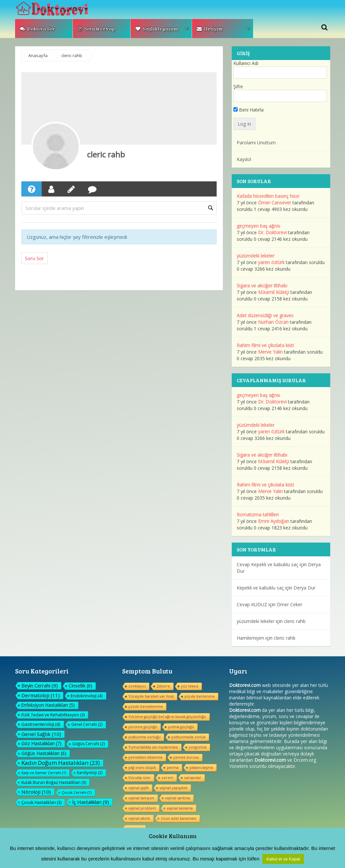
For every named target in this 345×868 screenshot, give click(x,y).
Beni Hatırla (248, 110)
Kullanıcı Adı (246, 63)
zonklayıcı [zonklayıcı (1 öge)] (137, 686)
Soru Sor (34, 258)
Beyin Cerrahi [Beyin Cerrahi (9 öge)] (40, 686)
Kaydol (244, 159)
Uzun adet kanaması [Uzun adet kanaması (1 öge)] (179, 818)
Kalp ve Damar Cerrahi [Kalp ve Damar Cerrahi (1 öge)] (44, 773)
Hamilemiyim (250, 638)
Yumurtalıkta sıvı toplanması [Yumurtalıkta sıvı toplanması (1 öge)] (153, 747)
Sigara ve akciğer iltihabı (262, 286)
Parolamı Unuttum (256, 143)
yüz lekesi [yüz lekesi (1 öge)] (190, 686)
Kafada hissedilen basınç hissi (268, 196)
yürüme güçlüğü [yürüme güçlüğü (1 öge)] (143, 727)
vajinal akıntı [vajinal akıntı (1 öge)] (139, 818)
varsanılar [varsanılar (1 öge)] (193, 778)
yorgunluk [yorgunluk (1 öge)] (198, 747)
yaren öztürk (271, 262)
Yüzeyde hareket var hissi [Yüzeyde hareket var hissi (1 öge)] (151, 696)
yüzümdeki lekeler (256, 256)
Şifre (238, 86)
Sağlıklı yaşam (157, 29)
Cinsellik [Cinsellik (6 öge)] (80, 686)
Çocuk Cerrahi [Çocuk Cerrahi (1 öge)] (77, 792)
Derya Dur (304, 588)
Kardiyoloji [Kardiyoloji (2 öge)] (90, 773)
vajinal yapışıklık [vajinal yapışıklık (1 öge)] (173, 788)
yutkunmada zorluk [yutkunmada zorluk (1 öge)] (188, 737)
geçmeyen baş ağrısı (258, 226)
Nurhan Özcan (273, 322)
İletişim (210, 29)
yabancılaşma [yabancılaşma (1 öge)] (201, 767)
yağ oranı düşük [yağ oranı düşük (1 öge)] (142, 767)
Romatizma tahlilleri (258, 515)
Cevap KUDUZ (252, 604)
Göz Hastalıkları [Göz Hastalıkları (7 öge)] (41, 744)
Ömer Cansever (275, 203)
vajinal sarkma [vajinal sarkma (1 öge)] (178, 798)
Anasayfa (38, 55)
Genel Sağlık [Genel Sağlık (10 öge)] (41, 734)
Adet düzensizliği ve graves (265, 315)
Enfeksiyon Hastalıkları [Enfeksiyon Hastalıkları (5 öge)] (48, 705)
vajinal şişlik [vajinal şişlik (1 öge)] (139, 788)
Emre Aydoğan (274, 521)
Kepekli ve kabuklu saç (260, 588)
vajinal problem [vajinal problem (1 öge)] (142, 808)
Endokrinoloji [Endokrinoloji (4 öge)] (87, 696)
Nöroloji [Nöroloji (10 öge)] (36, 792)
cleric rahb (106, 154)
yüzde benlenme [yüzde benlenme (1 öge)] (200, 696)
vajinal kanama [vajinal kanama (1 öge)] (180, 808)
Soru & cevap (96, 29)
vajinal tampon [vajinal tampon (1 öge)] (141, 798)
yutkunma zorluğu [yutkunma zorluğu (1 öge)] (144, 737)
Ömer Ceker (290, 604)
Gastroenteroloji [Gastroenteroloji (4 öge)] (41, 724)
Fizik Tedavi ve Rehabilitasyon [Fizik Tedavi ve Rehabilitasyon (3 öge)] (53, 715)
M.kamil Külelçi (274, 292)
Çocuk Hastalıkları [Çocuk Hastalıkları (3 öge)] (41, 802)
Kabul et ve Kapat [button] (283, 859)
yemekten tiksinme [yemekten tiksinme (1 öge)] (145, 757)
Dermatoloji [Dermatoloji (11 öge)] (41, 695)
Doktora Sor (38, 29)
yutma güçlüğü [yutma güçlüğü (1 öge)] (181, 727)
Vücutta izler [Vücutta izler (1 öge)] (140, 778)
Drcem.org (305, 760)
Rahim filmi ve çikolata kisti (265, 345)
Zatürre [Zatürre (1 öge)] (163, 686)
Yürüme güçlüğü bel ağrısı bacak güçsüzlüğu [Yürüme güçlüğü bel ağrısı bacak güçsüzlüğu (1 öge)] (167, 717)
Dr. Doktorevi (272, 232)
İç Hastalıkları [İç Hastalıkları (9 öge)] (91, 802)
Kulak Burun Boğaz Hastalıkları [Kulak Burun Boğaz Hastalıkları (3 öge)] (54, 782)
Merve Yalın (270, 352)
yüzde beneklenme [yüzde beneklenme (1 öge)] (146, 706)
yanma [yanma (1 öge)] (173, 767)
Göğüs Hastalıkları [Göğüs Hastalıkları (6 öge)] (44, 753)
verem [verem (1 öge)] (167, 778)
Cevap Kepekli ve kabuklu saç (268, 564)
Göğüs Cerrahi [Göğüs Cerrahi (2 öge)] (88, 744)
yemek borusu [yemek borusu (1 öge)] (186, 757)
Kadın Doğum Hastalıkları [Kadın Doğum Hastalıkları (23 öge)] (61, 763)
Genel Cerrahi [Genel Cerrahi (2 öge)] (87, 724)
